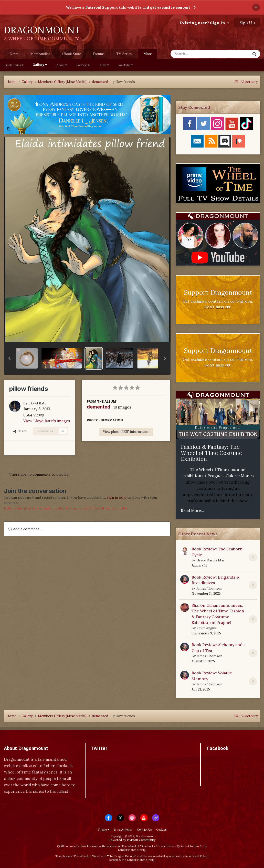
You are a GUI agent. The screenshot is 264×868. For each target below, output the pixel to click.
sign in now (117, 497)
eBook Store (72, 54)
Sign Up (247, 23)
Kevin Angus (206, 628)
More (148, 54)
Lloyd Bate (38, 403)
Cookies (161, 830)
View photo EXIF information (126, 432)
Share (20, 431)
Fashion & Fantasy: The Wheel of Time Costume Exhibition (211, 453)
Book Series (14, 65)
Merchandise (40, 54)
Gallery (40, 65)
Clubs (104, 65)
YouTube (126, 65)
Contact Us (144, 830)
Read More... (192, 511)
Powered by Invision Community (132, 840)
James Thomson (209, 588)
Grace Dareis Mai (210, 560)
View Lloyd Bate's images (47, 421)
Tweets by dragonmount (114, 757)
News (14, 54)
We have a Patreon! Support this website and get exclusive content (128, 7)
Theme (103, 830)
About (62, 65)
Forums (99, 54)
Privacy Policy (123, 830)
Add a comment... (25, 529)
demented (99, 407)
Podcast (83, 65)
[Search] (197, 54)
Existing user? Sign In (204, 23)
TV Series (124, 54)
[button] (9, 358)
